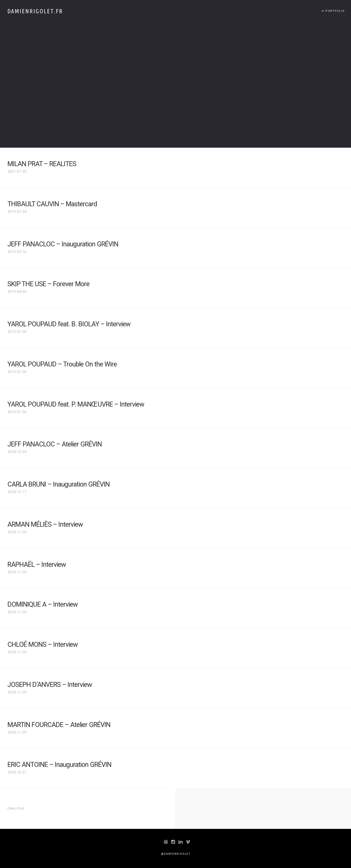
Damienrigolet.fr (35, 11)
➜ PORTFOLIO (333, 11)
